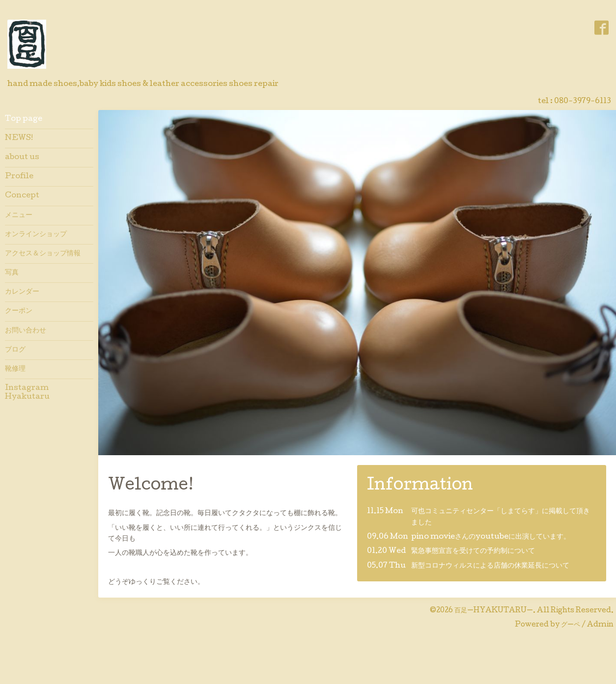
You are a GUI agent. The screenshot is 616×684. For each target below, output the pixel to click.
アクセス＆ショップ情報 (43, 254)
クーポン (19, 311)
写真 (12, 273)
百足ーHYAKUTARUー (494, 611)
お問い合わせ (26, 331)
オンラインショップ (36, 235)
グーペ (571, 625)
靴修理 (15, 369)
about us (22, 158)
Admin (600, 625)
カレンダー (22, 292)
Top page (24, 119)
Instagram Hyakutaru (30, 393)
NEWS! (19, 138)
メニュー (19, 216)
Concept (22, 196)
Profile (19, 177)
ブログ (15, 350)
